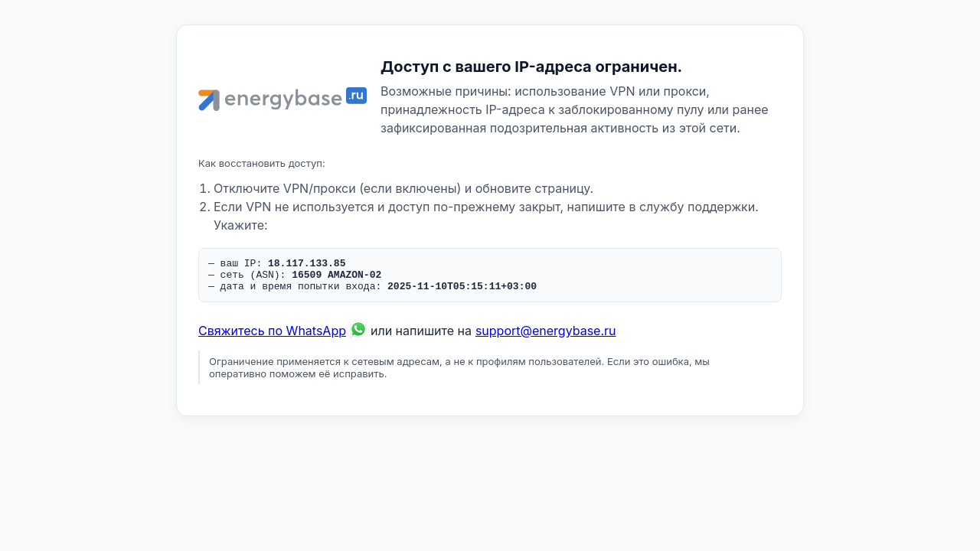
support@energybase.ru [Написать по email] (546, 337)
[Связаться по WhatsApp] (358, 337)
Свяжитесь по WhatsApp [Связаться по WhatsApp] (272, 337)
